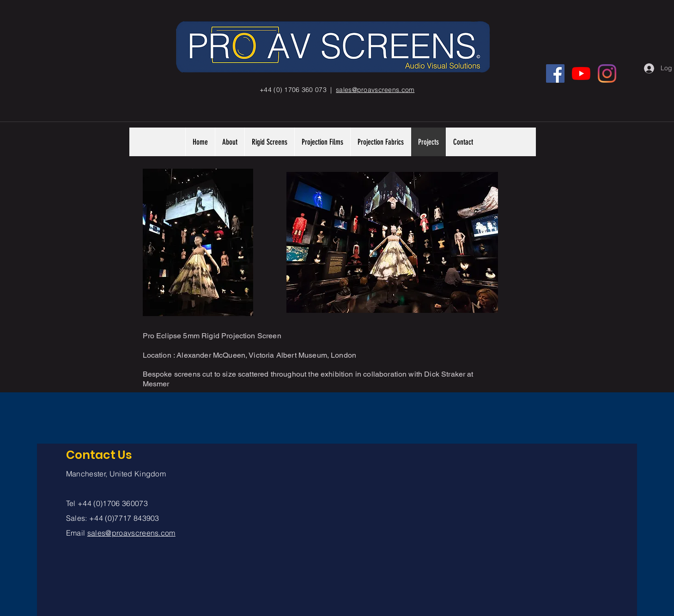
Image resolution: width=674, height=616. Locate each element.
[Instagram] (607, 73)
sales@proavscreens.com (131, 533)
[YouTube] (581, 73)
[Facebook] (555, 73)
